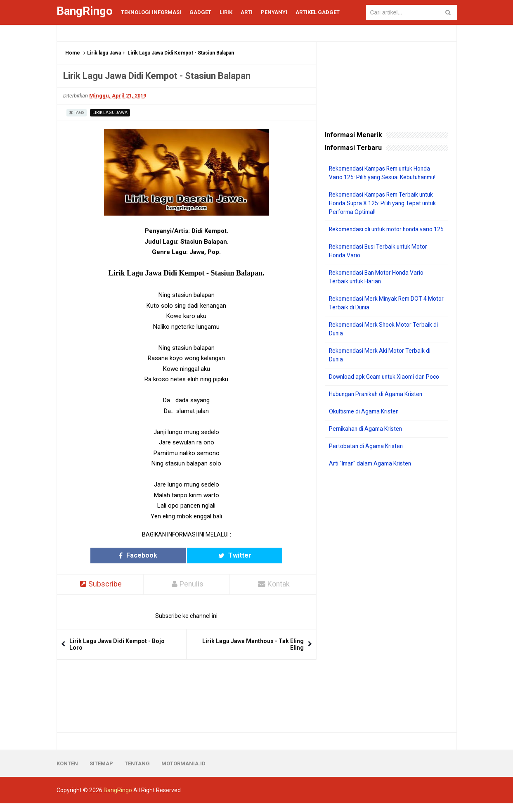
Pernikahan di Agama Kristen (367, 437)
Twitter (218, 555)
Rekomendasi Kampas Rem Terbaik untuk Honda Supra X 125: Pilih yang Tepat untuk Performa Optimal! (384, 203)
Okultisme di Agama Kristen (365, 420)
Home (73, 53)
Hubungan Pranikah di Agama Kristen (377, 403)
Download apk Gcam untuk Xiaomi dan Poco (386, 385)
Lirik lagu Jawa (104, 53)
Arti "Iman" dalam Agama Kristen (372, 472)
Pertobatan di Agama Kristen (367, 455)
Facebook (154, 555)
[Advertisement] (387, 609)
